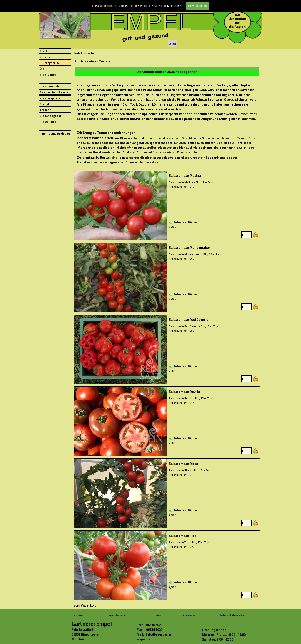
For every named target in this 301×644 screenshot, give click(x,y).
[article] (167, 205)
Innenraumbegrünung (55, 134)
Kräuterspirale (50, 98)
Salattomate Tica (182, 536)
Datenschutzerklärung (234, 615)
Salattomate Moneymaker (189, 247)
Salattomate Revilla (184, 392)
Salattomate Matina (185, 175)
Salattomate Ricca (183, 464)
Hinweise (77, 615)
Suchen (173, 44)
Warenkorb (89, 605)
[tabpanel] (167, 72)
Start (43, 51)
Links (158, 615)
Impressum (189, 615)
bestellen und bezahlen (117, 617)
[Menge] (247, 235)
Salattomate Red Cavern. (188, 319)
